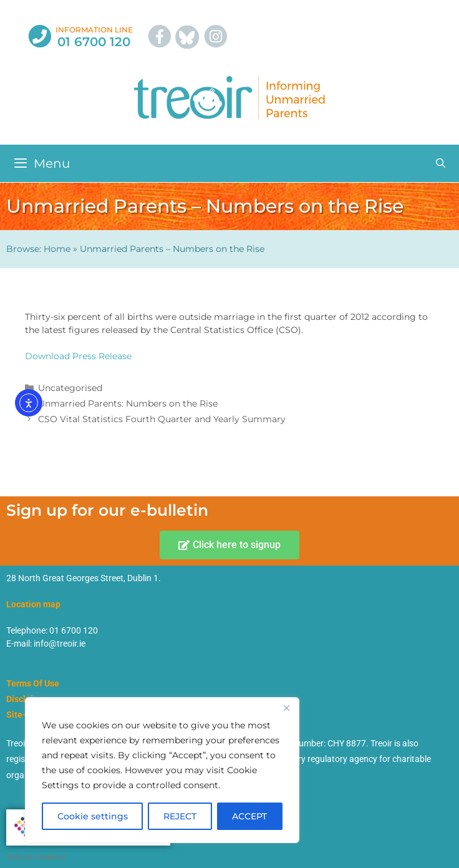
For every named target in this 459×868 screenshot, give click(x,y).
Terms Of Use (33, 683)
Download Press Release (78, 356)
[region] (162, 770)
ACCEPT (249, 816)
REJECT (180, 816)
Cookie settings (93, 816)
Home (57, 249)
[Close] (286, 708)
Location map (33, 604)
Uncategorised (70, 388)
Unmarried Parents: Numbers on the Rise (128, 403)
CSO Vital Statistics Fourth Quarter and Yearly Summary (162, 419)
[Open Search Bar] (441, 163)
